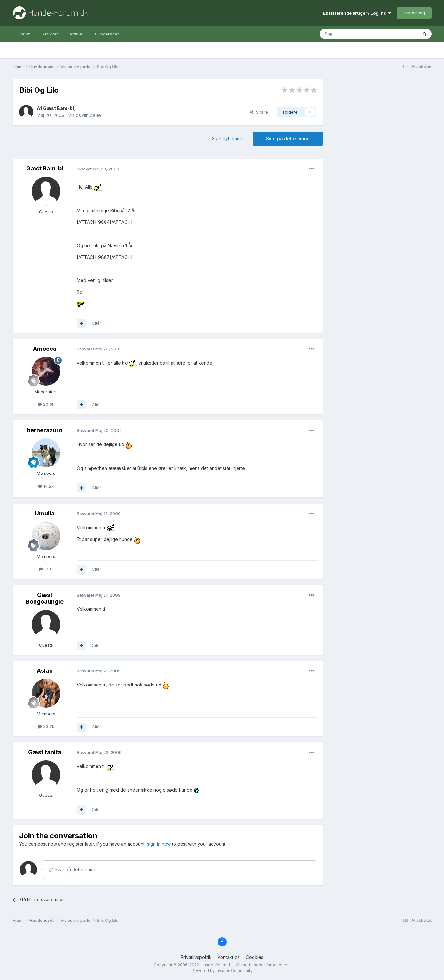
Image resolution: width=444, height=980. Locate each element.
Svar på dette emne (288, 139)
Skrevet (98, 169)
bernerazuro (45, 430)
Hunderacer (107, 34)
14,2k (46, 486)
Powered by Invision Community (222, 971)
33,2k (46, 726)
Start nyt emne (227, 139)
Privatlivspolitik (196, 957)
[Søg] (352, 34)
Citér (97, 323)
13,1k (46, 569)
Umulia (45, 513)
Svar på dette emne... (74, 870)
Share (259, 112)
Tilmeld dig (414, 13)
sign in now (159, 844)
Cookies (255, 957)
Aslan (45, 671)
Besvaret (99, 349)
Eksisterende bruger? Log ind (357, 13)
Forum (25, 34)
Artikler (76, 34)
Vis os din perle (85, 115)
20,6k (46, 404)
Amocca (45, 349)
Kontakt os (229, 957)
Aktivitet (50, 34)
